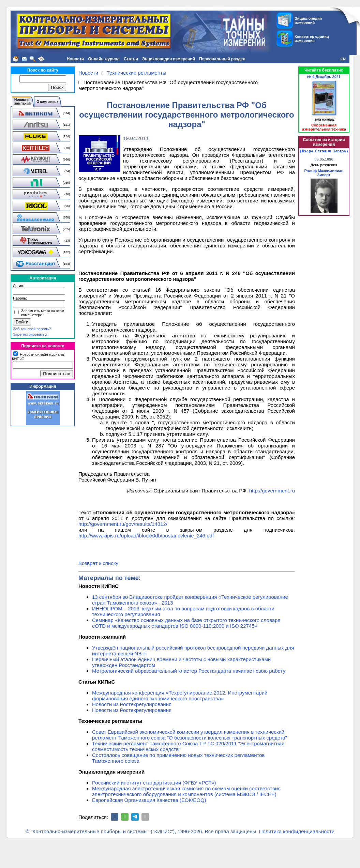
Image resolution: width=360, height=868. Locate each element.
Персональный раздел (222, 59)
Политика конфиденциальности (297, 831)
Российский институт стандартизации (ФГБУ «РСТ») (154, 783)
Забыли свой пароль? (32, 329)
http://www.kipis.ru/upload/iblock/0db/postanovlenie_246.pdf (146, 536)
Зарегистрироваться (31, 334)
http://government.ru (272, 491)
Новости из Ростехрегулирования (132, 704)
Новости (75, 59)
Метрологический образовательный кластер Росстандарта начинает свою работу (189, 671)
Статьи (131, 59)
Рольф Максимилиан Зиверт (324, 173)
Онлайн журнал (104, 59)
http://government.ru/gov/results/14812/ (123, 524)
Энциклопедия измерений (169, 59)
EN (343, 59)
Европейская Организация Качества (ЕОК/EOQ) (149, 800)
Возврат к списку (98, 563)
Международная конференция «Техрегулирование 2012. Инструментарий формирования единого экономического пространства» (180, 696)
